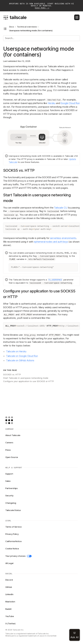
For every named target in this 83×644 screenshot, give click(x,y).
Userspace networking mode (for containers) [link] (31, 31)
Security (9, 496)
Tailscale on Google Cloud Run (22, 356)
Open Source (12, 457)
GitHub (9, 587)
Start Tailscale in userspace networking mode (26, 378)
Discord (9, 580)
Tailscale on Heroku (16, 351)
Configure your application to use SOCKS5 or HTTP (28, 381)
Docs (12, 27)
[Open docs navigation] (5, 29)
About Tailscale (13, 435)
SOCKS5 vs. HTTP (12, 374)
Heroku (52, 103)
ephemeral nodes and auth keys (51, 242)
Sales (8, 481)
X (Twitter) (10, 623)
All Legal (9, 563)
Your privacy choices (18, 556)
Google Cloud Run (70, 103)
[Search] (41, 38)
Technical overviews (27, 27)
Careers (9, 442)
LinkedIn (9, 594)
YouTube (10, 616)
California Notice (13, 541)
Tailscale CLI (61, 208)
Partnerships (12, 488)
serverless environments (63, 238)
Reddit (8, 609)
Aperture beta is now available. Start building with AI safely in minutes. (41, 6)
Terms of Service (13, 527)
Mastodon (10, 602)
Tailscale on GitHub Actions (20, 360)
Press (8, 450)
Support (9, 474)
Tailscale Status (13, 510)
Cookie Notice (12, 549)
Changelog (11, 503)
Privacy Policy (12, 534)
